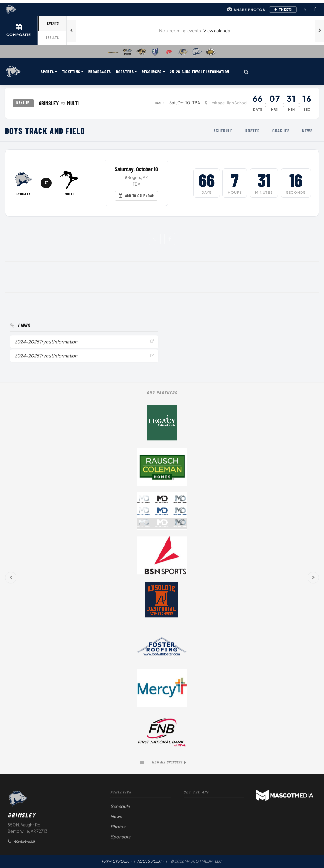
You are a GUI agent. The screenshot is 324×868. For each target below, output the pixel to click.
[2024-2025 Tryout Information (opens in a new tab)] (84, 344)
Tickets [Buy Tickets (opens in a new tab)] (283, 9)
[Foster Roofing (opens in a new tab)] (162, 646)
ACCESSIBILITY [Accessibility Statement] (150, 861)
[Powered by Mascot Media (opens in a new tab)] (285, 797)
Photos (118, 828)
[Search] (246, 72)
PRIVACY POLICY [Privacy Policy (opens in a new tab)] (117, 861)
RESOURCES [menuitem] (152, 72)
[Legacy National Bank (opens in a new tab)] (162, 425)
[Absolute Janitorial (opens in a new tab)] (162, 602)
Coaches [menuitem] (281, 131)
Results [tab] (52, 37)
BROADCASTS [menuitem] (100, 72)
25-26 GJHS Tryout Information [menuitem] (200, 72)
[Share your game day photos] (246, 9)
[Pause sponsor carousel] (142, 764)
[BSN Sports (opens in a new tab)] (162, 557)
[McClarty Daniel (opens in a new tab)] (162, 513)
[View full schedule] (19, 31)
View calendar (218, 31)
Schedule (120, 808)
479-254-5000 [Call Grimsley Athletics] (21, 843)
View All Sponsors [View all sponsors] (169, 764)
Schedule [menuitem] (223, 131)
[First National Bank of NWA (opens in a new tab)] (162, 734)
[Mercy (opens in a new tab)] (162, 690)
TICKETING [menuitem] (71, 72)
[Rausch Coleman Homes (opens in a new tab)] (162, 469)
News (116, 818)
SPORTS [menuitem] (47, 72)
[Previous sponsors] (11, 579)
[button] (155, 239)
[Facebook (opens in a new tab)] (315, 9)
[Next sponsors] (313, 579)
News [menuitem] (307, 131)
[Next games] (320, 31)
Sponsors (120, 838)
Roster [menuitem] (252, 131)
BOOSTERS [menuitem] (125, 72)
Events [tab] (53, 23)
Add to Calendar (136, 196)
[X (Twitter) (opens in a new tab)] (305, 9)
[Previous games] (71, 31)
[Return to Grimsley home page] (13, 72)
